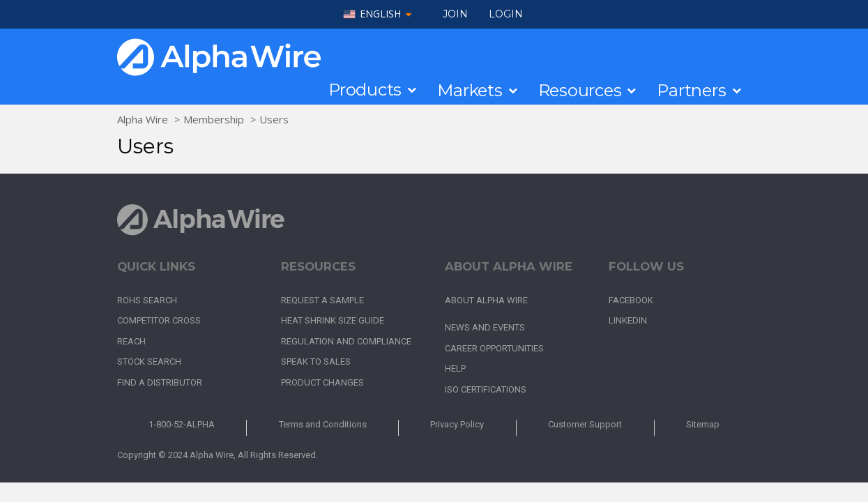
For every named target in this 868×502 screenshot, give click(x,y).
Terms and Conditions (323, 424)
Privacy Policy (457, 424)
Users (274, 119)
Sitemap (703, 424)
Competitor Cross (159, 320)
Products (365, 90)
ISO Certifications (486, 389)
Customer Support (585, 424)
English (380, 14)
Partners (691, 91)
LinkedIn (628, 320)
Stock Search (149, 362)
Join (455, 14)
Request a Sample (322, 300)
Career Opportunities (494, 348)
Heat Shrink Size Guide (333, 320)
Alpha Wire (143, 119)
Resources (580, 91)
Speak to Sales (316, 362)
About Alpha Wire (486, 300)
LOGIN (506, 14)
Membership (214, 119)
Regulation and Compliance (346, 341)
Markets (470, 91)
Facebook (631, 300)
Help (455, 368)
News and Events (485, 327)
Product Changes (322, 382)
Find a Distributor (160, 382)
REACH (131, 341)
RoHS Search (147, 300)
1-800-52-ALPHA (182, 424)
